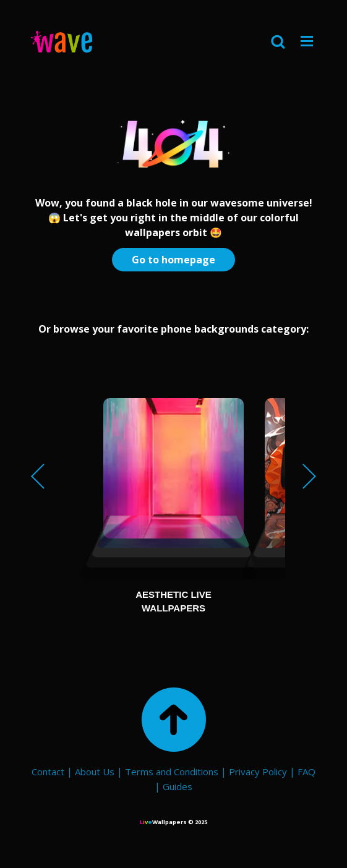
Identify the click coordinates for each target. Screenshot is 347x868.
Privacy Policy (258, 772)
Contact (48, 772)
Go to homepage (173, 260)
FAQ (306, 772)
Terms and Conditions (172, 772)
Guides (178, 786)
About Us (95, 772)
